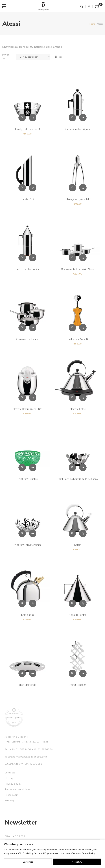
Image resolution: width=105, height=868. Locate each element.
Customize (28, 862)
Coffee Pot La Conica (27, 269)
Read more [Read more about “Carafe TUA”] (33, 188)
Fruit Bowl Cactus (27, 479)
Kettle (78, 545)
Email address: (15, 836)
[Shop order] (33, 57)
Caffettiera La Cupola (78, 129)
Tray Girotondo (27, 685)
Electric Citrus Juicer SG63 (27, 409)
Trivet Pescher (78, 685)
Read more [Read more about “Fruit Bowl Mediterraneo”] (33, 533)
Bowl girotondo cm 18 (27, 129)
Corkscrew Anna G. (78, 339)
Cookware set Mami (27, 339)
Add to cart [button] (33, 118)
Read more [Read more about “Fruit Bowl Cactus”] (33, 468)
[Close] (102, 842)
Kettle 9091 (27, 615)
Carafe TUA (27, 199)
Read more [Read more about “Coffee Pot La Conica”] (33, 258)
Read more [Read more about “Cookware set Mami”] (33, 328)
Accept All (77, 862)
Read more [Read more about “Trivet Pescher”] (83, 673)
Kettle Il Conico (78, 615)
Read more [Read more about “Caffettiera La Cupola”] (83, 118)
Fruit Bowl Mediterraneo (27, 545)
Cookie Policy (88, 853)
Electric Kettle (78, 409)
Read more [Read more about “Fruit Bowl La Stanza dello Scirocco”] (83, 468)
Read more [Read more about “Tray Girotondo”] (33, 673)
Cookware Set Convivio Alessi (78, 269)
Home (92, 24)
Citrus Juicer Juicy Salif (78, 199)
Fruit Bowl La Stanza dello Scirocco (78, 479)
